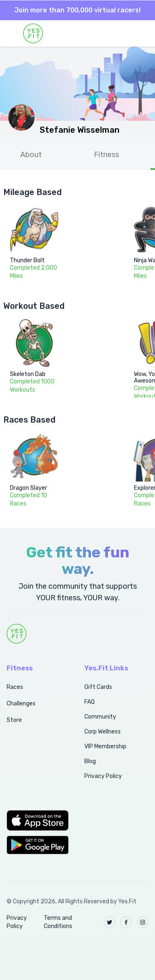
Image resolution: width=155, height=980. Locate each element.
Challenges (21, 704)
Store (14, 720)
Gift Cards (98, 687)
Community (100, 717)
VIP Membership (105, 746)
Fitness (106, 155)
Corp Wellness (103, 732)
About (31, 155)
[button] (36, 820)
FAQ (89, 702)
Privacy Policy (103, 776)
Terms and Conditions (58, 922)
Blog (90, 761)
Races (15, 687)
